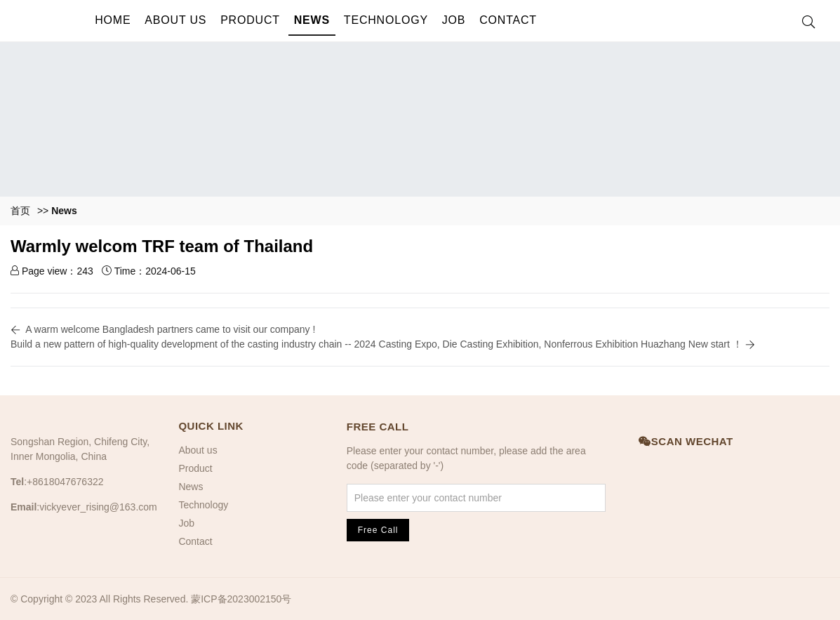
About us (175, 20)
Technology (386, 20)
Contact (508, 20)
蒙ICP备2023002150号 (241, 599)
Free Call (378, 427)
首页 (20, 211)
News (312, 20)
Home (113, 20)
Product (250, 20)
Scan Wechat (686, 441)
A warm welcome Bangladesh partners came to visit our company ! (170, 329)
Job (454, 20)
